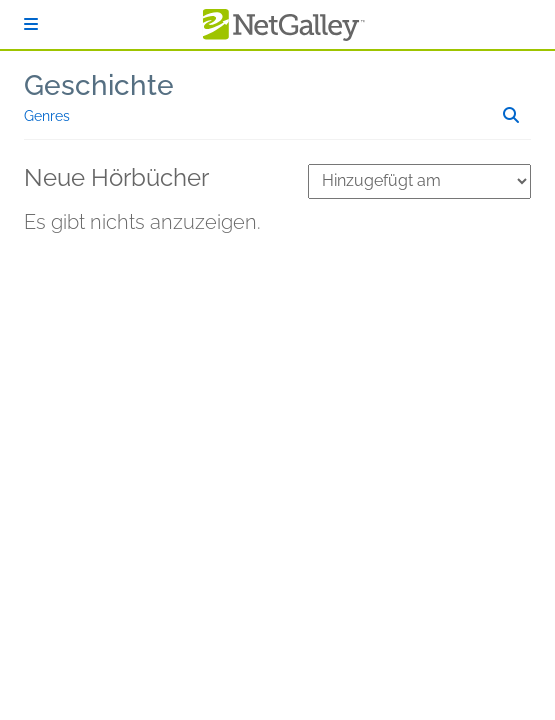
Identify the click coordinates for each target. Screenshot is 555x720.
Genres (47, 116)
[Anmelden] (31, 24)
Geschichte (99, 85)
